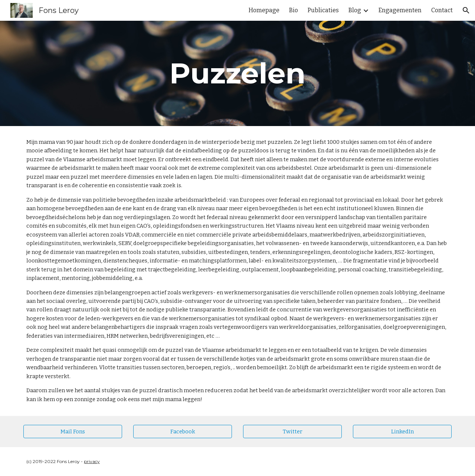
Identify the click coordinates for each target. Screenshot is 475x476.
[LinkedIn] (402, 431)
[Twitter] (292, 431)
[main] (237, 73)
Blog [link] (355, 10)
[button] (466, 10)
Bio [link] (294, 10)
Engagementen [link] (400, 10)
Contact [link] (442, 10)
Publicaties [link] (323, 10)
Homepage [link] (264, 10)
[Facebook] (183, 431)
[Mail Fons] (73, 431)
